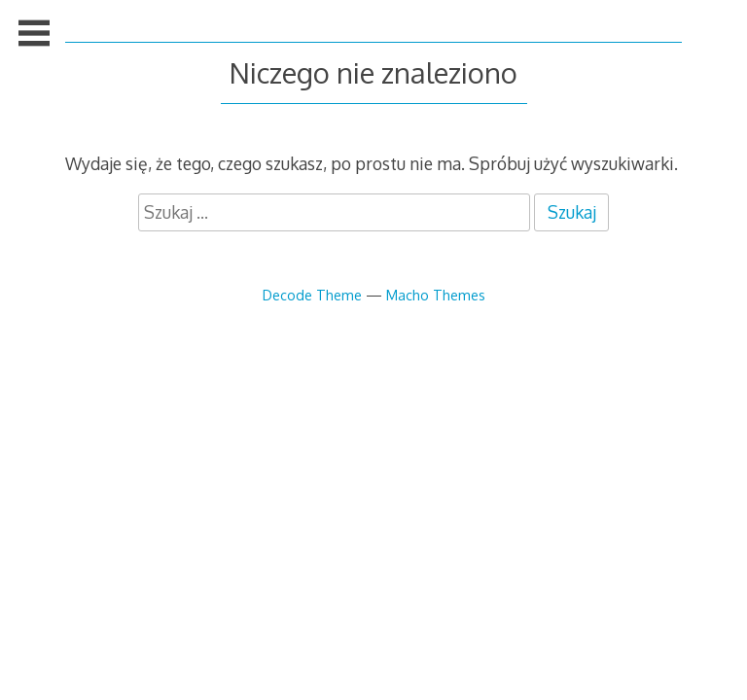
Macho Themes (436, 295)
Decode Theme (312, 295)
